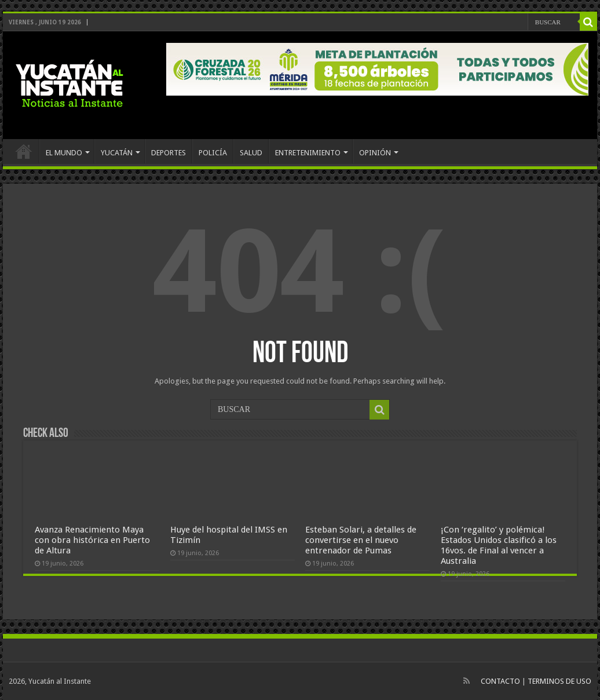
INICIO (24, 151)
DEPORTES (169, 153)
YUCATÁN (117, 153)
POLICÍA (213, 153)
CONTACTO (500, 681)
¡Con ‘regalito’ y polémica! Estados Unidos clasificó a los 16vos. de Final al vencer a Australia (499, 545)
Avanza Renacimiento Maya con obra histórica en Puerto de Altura (92, 540)
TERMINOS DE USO (559, 681)
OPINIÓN (375, 153)
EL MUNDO (64, 153)
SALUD (251, 153)
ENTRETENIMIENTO (308, 153)
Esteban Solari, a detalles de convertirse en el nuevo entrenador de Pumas (361, 540)
